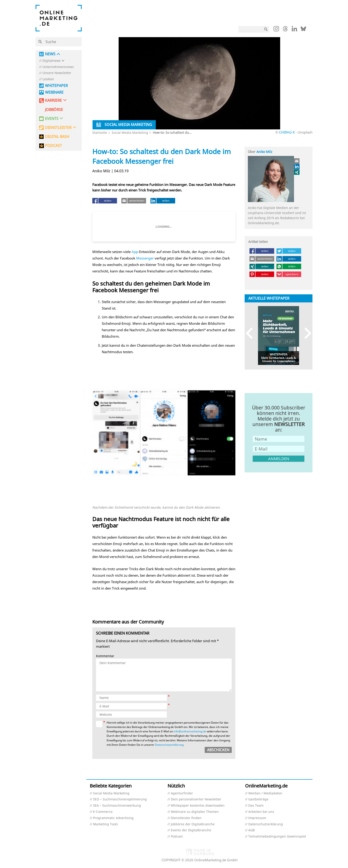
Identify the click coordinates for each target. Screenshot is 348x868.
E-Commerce (103, 812)
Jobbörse (54, 110)
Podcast (177, 837)
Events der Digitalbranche (191, 830)
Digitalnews (52, 61)
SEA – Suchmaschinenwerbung (117, 806)
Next (306, 333)
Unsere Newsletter (57, 73)
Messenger (145, 258)
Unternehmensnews (58, 67)
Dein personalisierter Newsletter (196, 799)
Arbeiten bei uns (261, 812)
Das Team (256, 806)
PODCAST (53, 146)
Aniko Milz (264, 152)
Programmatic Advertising (113, 818)
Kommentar (105, 656)
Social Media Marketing (130, 133)
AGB (252, 830)
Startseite (100, 133)
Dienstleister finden (186, 818)
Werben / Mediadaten (265, 793)
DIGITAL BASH (57, 137)
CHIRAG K (287, 132)
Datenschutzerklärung (169, 745)
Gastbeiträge (258, 799)
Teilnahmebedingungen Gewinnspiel (277, 837)
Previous (251, 333)
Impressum (257, 818)
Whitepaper (56, 86)
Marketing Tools (105, 824)
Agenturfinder (182, 793)
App (135, 252)
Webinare (54, 92)
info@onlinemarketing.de (190, 731)
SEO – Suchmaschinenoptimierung (120, 799)
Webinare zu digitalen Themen (195, 812)
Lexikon (48, 79)
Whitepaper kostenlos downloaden (198, 806)
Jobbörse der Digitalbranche (193, 824)
